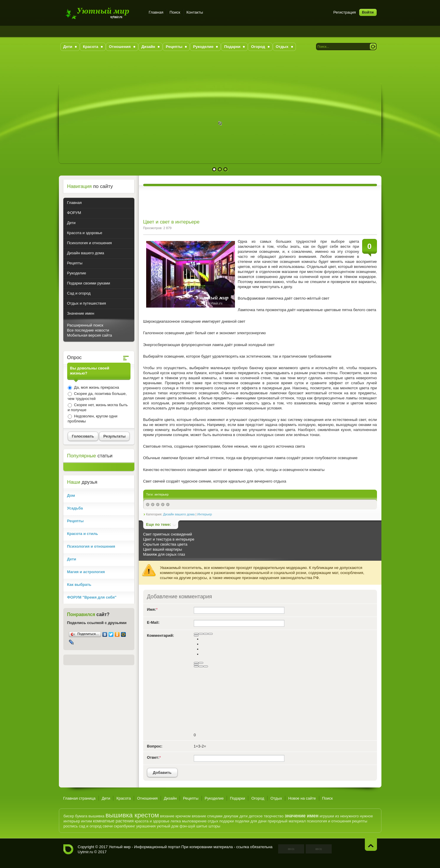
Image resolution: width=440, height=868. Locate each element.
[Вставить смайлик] (196, 665)
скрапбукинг (125, 826)
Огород (258, 798)
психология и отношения (329, 821)
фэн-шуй (187, 826)
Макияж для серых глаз (164, 554)
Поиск (175, 12)
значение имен (302, 816)
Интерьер (205, 514)
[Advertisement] (220, 70)
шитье (202, 826)
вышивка (96, 816)
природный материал (287, 821)
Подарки (237, 798)
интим (87, 821)
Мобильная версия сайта (90, 335)
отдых (213, 821)
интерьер (162, 494)
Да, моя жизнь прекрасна (96, 387)
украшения (146, 826)
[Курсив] (201, 634)
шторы (214, 826)
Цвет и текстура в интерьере (169, 539)
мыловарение (194, 821)
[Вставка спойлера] (206, 666)
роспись (71, 826)
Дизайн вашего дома (179, 514)
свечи (108, 826)
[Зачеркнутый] (210, 634)
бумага (81, 816)
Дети (106, 798)
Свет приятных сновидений (168, 534)
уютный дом (168, 826)
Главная (156, 12)
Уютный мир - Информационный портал (103, 13)
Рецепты (191, 798)
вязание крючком (175, 816)
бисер (69, 816)
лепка (176, 821)
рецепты (360, 821)
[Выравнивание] (196, 636)
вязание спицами (207, 816)
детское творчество (266, 816)
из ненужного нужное (354, 816)
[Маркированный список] (201, 663)
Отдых (276, 798)
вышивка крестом (132, 815)
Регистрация (345, 12)
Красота (124, 798)
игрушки (327, 816)
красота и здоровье (152, 821)
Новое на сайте (302, 798)
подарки (227, 821)
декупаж (231, 816)
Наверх (371, 844)
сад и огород (90, 826)
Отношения (147, 798)
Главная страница (79, 798)
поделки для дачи (251, 821)
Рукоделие (214, 798)
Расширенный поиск (85, 325)
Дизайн (170, 798)
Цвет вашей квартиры (163, 549)
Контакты (195, 12)
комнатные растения (113, 821)
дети (244, 816)
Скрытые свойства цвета (165, 544)
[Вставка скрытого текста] (196, 666)
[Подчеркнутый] (206, 634)
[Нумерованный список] (196, 663)
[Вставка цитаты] (201, 666)
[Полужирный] (196, 634)
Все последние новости (88, 330)
